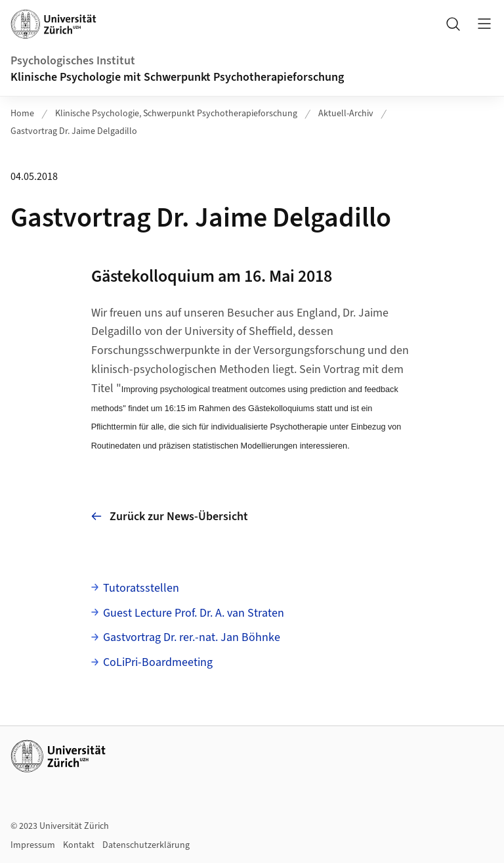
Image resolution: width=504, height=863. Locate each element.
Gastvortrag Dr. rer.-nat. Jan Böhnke (192, 637)
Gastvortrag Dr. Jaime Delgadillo (74, 131)
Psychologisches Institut (73, 61)
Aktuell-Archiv (346, 114)
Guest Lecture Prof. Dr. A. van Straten (194, 613)
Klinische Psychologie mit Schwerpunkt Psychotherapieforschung (178, 77)
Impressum (33, 845)
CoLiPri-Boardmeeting (158, 662)
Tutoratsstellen (141, 588)
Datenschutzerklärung (146, 845)
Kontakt (79, 845)
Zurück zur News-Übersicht (170, 517)
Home (22, 114)
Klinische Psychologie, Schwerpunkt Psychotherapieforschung (176, 114)
